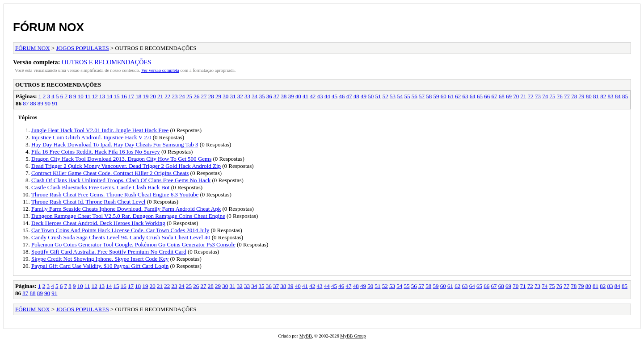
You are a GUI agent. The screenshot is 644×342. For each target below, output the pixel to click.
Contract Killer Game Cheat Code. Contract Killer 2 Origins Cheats (110, 173)
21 (160, 96)
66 (487, 96)
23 (175, 96)
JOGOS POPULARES (83, 48)
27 (204, 96)
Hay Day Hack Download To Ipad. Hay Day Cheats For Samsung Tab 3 (115, 144)
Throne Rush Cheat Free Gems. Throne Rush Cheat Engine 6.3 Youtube (115, 194)
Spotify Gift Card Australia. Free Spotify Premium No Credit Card (109, 252)
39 (291, 96)
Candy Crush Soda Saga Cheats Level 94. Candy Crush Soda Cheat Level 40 (121, 237)
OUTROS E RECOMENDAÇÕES (106, 62)
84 (618, 96)
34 (255, 96)
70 (516, 96)
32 (240, 96)
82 (603, 96)
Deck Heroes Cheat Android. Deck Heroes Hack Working (98, 223)
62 (458, 96)
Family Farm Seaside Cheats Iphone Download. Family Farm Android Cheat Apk (126, 209)
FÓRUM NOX (48, 27)
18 (138, 96)
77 (567, 96)
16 (124, 96)
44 (327, 96)
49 (364, 96)
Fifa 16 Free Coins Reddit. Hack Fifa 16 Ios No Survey (96, 152)
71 (523, 96)
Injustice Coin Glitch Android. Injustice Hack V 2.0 (91, 137)
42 (313, 96)
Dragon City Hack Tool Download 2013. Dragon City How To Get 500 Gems (121, 159)
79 (581, 96)
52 (385, 96)
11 (88, 96)
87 (26, 103)
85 (625, 96)
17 (131, 96)
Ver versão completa (160, 70)
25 (189, 96)
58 (429, 96)
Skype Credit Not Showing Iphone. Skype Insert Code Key (100, 259)
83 (610, 96)
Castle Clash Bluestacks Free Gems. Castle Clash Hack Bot (100, 187)
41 (305, 96)
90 (48, 103)
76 (560, 96)
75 (552, 96)
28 (211, 96)
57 (422, 96)
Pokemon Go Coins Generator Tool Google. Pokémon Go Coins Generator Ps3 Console (133, 244)
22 (167, 96)
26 (196, 96)
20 (153, 96)
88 (33, 103)
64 (473, 96)
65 (480, 96)
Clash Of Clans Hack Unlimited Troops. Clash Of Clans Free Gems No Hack (121, 180)
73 (538, 96)
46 (342, 96)
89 (40, 103)
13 (102, 96)
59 (436, 96)
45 (335, 96)
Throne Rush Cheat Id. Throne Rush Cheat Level (88, 202)
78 (574, 96)
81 (596, 96)
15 (116, 96)
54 (400, 96)
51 (378, 96)
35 (262, 96)
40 (298, 96)
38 (284, 96)
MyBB (306, 336)
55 (407, 96)
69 (509, 96)
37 (276, 96)
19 (145, 96)
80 (589, 96)
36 (269, 96)
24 (182, 96)
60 (444, 96)
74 (545, 96)
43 (320, 96)
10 (81, 96)
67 (494, 96)
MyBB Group (353, 336)
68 (502, 96)
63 (465, 96)
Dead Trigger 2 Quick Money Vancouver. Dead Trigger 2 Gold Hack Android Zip (126, 166)
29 (218, 96)
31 (233, 96)
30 (225, 96)
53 (393, 96)
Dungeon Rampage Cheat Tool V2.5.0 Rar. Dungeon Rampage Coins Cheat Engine (128, 216)
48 (356, 96)
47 (349, 96)
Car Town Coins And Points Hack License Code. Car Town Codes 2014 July (120, 230)
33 (247, 96)
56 (415, 96)
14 (109, 96)
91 (55, 103)
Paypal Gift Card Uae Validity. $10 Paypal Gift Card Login (100, 266)
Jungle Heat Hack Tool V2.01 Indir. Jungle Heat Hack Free (100, 130)
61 (451, 96)
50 (371, 96)
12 (95, 96)
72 (531, 96)
